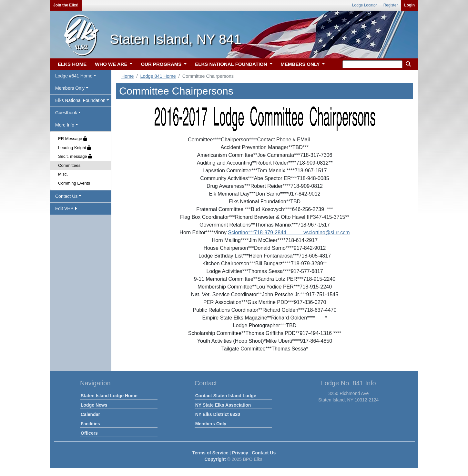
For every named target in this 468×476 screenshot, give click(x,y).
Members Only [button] (70, 88)
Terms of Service (210, 453)
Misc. (63, 174)
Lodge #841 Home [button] (74, 76)
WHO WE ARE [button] (112, 64)
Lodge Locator (365, 5)
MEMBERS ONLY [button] (301, 64)
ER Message (72, 139)
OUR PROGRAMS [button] (162, 64)
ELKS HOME (72, 64)
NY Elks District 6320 (218, 414)
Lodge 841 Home (158, 76)
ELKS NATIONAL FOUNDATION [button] (232, 64)
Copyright (215, 459)
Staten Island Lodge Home (109, 396)
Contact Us (264, 453)
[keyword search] (372, 64)
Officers (89, 433)
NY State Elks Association (223, 405)
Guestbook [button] (66, 113)
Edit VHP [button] (66, 208)
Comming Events (74, 183)
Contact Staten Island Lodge (226, 396)
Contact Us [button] (66, 196)
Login (409, 5)
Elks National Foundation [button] (80, 100)
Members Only (211, 424)
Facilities (90, 424)
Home (127, 76)
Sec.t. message (75, 156)
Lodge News (94, 405)
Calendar (90, 414)
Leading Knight (74, 148)
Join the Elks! (66, 5)
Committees (69, 165)
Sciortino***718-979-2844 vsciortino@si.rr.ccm (289, 233)
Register (391, 5)
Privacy (240, 453)
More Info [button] (65, 125)
